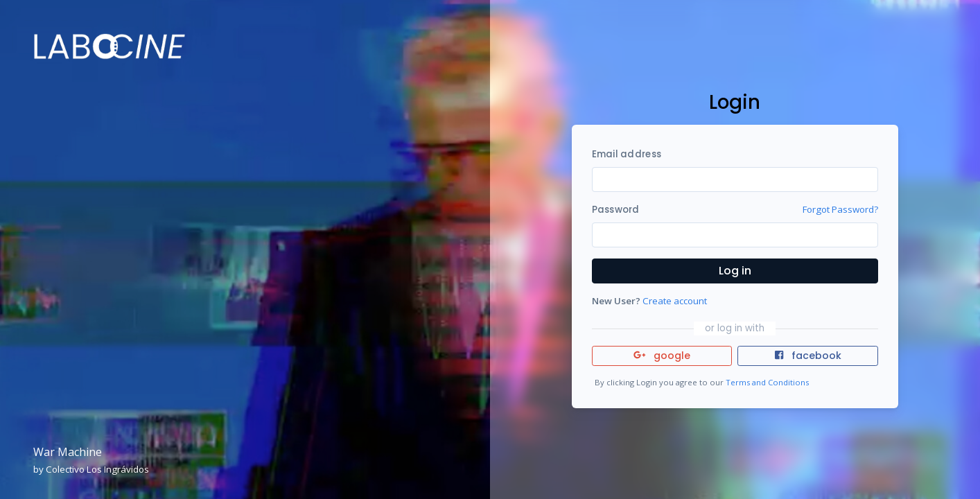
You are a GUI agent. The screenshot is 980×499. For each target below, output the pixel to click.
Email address (627, 154)
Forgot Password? (840, 209)
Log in (735, 271)
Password (616, 210)
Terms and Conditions (767, 382)
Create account (675, 301)
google (662, 356)
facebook (808, 356)
